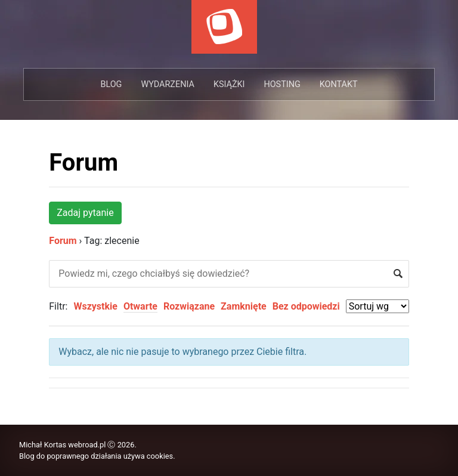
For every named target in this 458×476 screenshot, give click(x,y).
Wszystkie (95, 306)
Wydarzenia (167, 84)
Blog (111, 84)
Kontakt (339, 84)
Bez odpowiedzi (306, 306)
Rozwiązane (189, 306)
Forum (83, 163)
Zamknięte (244, 306)
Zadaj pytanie (85, 213)
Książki (229, 84)
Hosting (282, 84)
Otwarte (140, 306)
